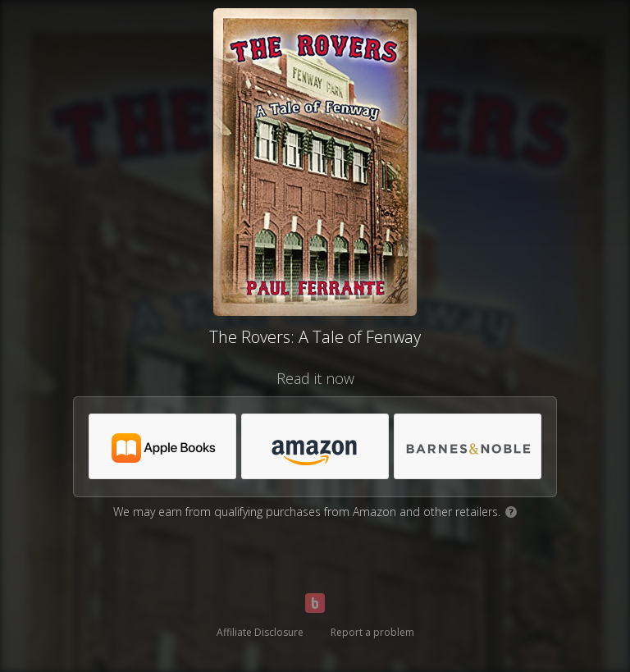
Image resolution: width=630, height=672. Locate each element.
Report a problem (372, 632)
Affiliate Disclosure (260, 632)
